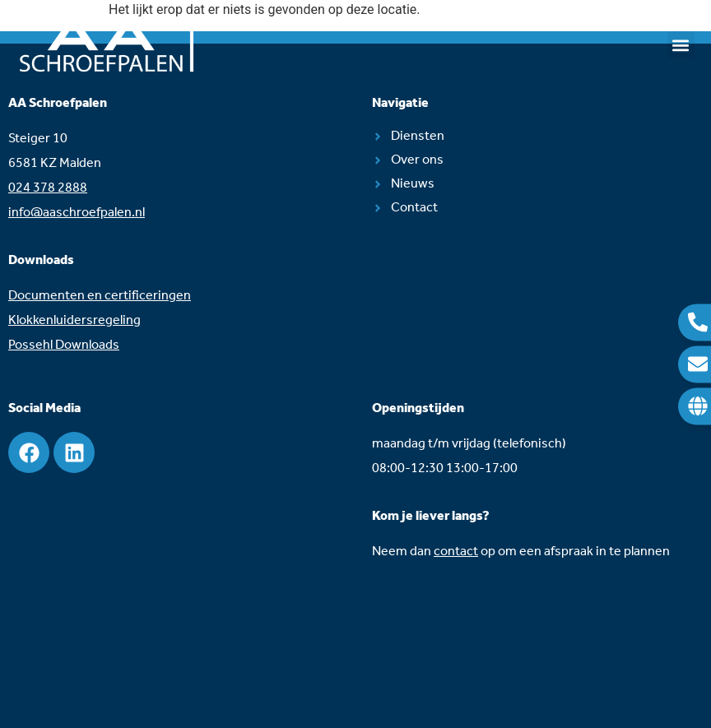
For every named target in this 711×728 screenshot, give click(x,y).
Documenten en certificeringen (100, 296)
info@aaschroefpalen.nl (77, 213)
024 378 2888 (48, 188)
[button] (681, 45)
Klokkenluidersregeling (74, 320)
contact (456, 552)
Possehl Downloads (64, 345)
